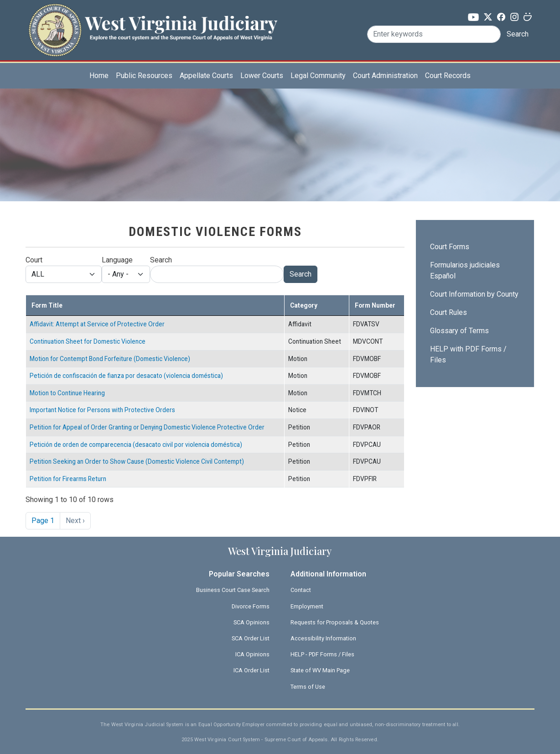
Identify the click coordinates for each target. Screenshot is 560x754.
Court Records (448, 76)
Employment (307, 606)
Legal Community (318, 76)
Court (34, 260)
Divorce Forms (251, 606)
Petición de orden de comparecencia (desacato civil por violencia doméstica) (136, 445)
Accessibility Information (323, 638)
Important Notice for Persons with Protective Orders (102, 410)
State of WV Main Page (320, 670)
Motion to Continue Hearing (67, 393)
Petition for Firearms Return (68, 479)
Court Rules (449, 312)
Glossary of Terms (459, 331)
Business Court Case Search (233, 590)
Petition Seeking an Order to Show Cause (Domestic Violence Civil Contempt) (137, 461)
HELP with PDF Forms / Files (468, 354)
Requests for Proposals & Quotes (335, 622)
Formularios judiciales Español (465, 270)
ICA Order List (251, 670)
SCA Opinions (251, 622)
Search (518, 34)
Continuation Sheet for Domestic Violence (88, 341)
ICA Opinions (252, 654)
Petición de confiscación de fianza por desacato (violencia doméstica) (126, 376)
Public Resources (144, 76)
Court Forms (450, 247)
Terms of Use (308, 687)
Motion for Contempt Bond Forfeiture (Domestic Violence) (110, 359)
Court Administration (385, 76)
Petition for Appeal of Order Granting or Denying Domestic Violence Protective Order (147, 427)
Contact (301, 590)
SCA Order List (251, 638)
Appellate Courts (206, 76)
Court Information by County (474, 294)
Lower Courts (262, 76)
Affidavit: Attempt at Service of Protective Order (97, 324)
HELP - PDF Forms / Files (322, 654)
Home (99, 76)
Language (117, 260)
